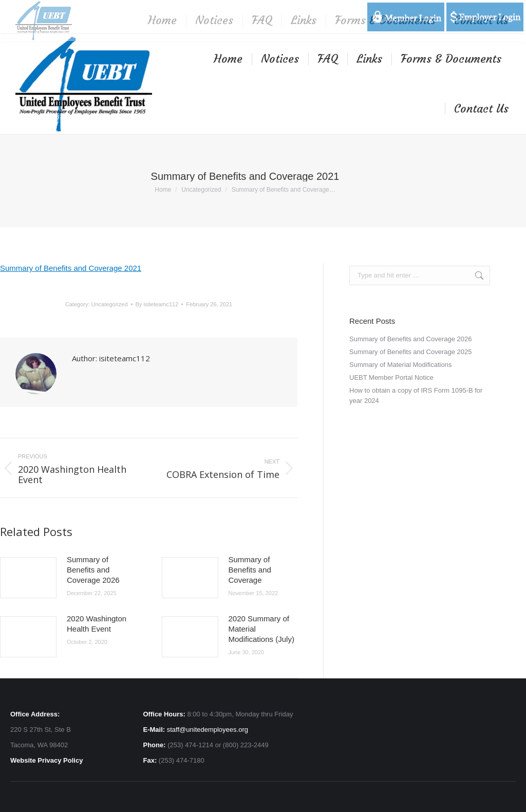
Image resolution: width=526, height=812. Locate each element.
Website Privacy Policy (46, 760)
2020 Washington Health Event (97, 624)
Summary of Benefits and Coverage (250, 570)
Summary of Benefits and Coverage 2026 (93, 570)
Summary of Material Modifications (400, 365)
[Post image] (28, 578)
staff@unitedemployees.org (208, 730)
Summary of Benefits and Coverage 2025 (410, 352)
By (157, 304)
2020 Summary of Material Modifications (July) (261, 629)
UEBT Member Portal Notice (391, 377)
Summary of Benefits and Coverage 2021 (71, 268)
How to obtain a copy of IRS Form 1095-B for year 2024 (416, 395)
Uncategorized (110, 304)
